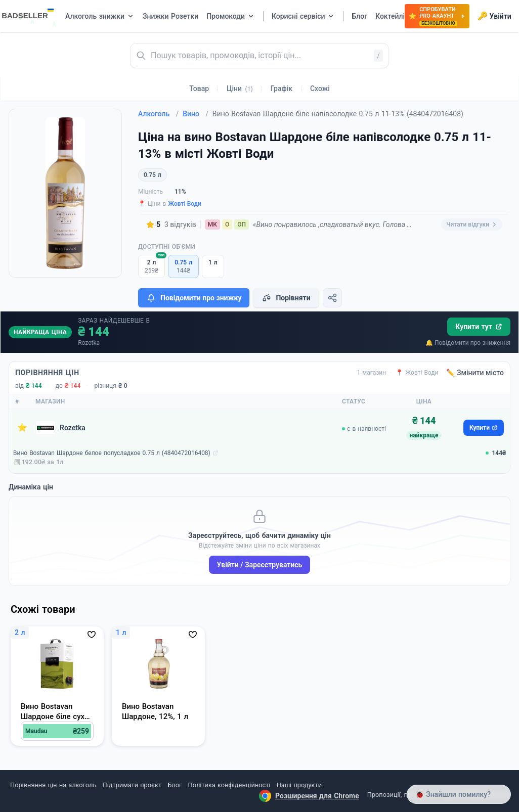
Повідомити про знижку (194, 298)
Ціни (240, 88)
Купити (484, 428)
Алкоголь (158, 114)
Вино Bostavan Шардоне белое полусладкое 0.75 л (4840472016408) (112, 453)
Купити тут (479, 327)
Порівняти (286, 298)
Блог (175, 785)
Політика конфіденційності (229, 785)
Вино (196, 114)
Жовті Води (185, 204)
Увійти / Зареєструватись (260, 565)
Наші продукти (299, 785)
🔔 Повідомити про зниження (468, 343)
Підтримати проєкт (132, 785)
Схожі (320, 88)
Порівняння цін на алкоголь (53, 785)
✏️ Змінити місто (475, 373)
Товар (199, 88)
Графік (282, 88)
